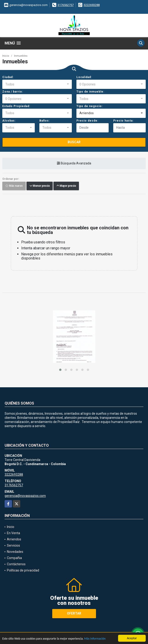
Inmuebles (21, 56)
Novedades (15, 552)
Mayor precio (66, 186)
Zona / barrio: (13, 92)
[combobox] (37, 84)
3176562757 (66, 5)
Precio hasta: (123, 121)
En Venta (13, 533)
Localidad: (84, 77)
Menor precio (40, 186)
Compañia (14, 558)
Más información (95, 639)
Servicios (13, 545)
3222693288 (92, 5)
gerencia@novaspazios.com (25, 496)
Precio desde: (87, 121)
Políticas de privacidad (23, 570)
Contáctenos (16, 564)
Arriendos (14, 539)
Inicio (6, 56)
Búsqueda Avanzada (74, 163)
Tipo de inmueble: (90, 92)
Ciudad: (8, 77)
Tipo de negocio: (90, 106)
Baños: (45, 121)
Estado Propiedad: (16, 106)
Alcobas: (9, 121)
